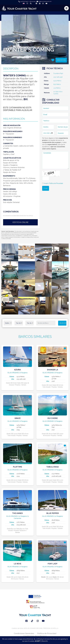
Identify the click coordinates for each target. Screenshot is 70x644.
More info (45, 641)
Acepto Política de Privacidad (53, 183)
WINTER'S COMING (14, 75)
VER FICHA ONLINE (20, 222)
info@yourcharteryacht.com (44, 1)
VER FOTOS (61, 60)
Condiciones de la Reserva (35, 636)
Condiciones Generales (24, 633)
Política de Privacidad (47, 633)
